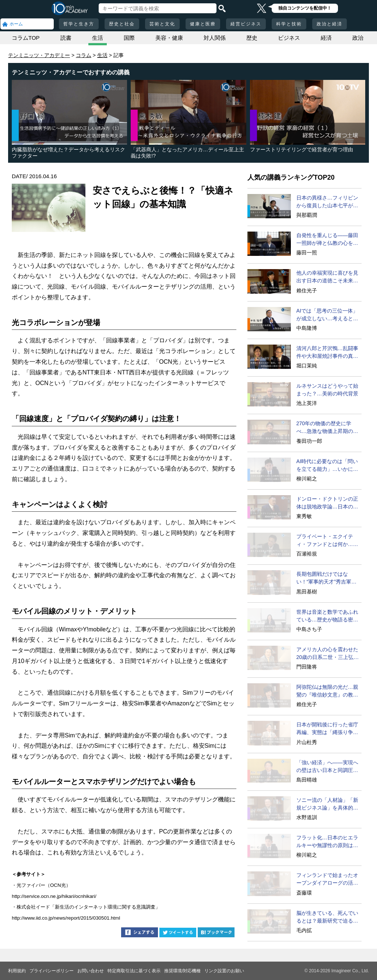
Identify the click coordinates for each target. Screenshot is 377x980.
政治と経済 (330, 24)
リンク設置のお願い (224, 971)
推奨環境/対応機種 (182, 971)
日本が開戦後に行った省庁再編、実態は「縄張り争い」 (327, 729)
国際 (129, 38)
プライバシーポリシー (52, 971)
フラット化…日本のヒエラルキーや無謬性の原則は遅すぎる (327, 842)
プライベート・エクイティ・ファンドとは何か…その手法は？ (327, 541)
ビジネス (289, 38)
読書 (66, 38)
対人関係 (215, 38)
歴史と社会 (122, 24)
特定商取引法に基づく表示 (134, 971)
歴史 (252, 38)
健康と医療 (203, 24)
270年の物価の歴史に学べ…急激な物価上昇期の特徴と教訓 (327, 428)
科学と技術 (289, 24)
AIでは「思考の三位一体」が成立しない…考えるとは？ (327, 315)
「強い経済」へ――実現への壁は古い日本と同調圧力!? (327, 767)
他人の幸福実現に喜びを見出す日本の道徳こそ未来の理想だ (327, 277)
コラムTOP (26, 38)
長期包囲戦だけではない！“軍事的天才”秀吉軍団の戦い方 (326, 578)
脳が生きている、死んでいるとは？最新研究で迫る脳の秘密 (327, 917)
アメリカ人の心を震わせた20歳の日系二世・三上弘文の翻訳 (328, 654)
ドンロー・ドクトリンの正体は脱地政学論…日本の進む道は (327, 503)
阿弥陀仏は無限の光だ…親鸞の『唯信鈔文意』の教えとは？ (327, 691)
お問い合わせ (91, 971)
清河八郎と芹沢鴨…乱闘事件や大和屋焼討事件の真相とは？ (327, 353)
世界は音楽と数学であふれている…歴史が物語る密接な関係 (327, 616)
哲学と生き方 (79, 24)
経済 (326, 38)
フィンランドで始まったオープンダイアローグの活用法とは (327, 879)
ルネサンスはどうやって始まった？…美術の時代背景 (327, 390)
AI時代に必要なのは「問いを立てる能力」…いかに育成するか (327, 466)
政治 (358, 38)
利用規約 (17, 971)
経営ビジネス (246, 24)
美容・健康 (169, 38)
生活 (98, 38)
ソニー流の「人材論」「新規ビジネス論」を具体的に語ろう (327, 804)
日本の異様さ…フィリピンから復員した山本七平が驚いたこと (327, 202)
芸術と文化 (162, 24)
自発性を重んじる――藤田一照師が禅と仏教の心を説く (327, 240)
